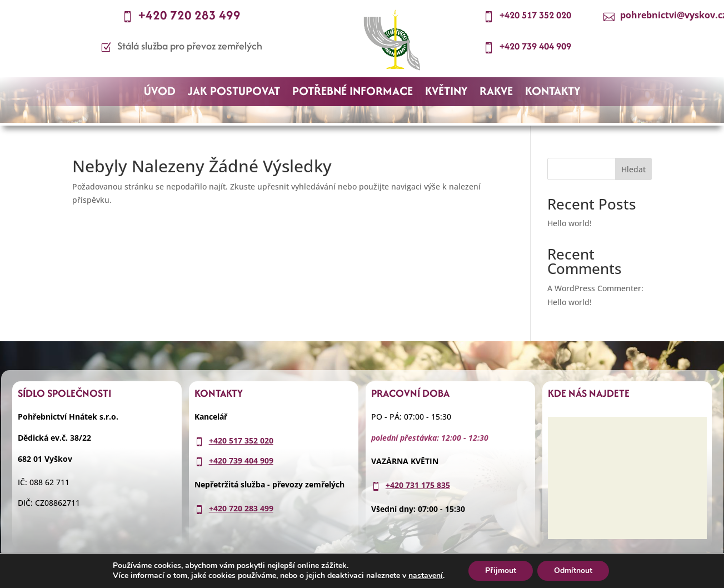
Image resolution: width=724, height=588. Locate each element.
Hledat (633, 169)
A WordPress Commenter (594, 288)
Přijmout (500, 570)
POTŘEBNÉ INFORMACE (353, 93)
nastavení (426, 576)
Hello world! (570, 223)
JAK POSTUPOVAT (234, 93)
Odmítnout (573, 570)
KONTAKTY (553, 93)
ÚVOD (160, 93)
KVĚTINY (446, 93)
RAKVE (496, 93)
